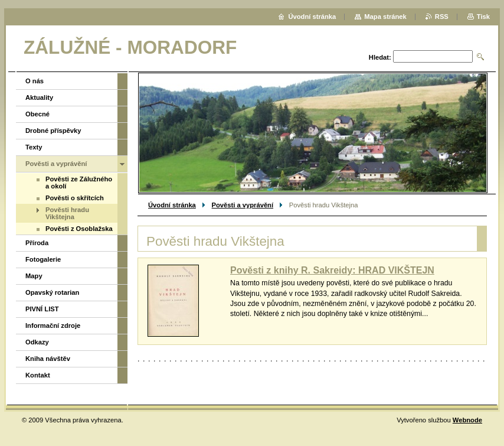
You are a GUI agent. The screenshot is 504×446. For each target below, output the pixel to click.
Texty (34, 147)
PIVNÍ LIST (42, 309)
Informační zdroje (53, 325)
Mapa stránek (385, 17)
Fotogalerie (43, 259)
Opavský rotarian (52, 292)
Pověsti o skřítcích (75, 198)
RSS (442, 17)
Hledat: (380, 57)
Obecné (37, 114)
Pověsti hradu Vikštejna (67, 213)
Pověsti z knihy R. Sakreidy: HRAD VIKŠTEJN (332, 270)
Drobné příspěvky (53, 131)
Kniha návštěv (48, 359)
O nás (35, 81)
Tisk (483, 17)
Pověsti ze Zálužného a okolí (79, 183)
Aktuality (39, 97)
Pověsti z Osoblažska (79, 229)
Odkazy (37, 342)
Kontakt (38, 375)
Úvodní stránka (172, 205)
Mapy (34, 276)
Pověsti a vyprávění (243, 205)
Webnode (467, 420)
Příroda (37, 243)
